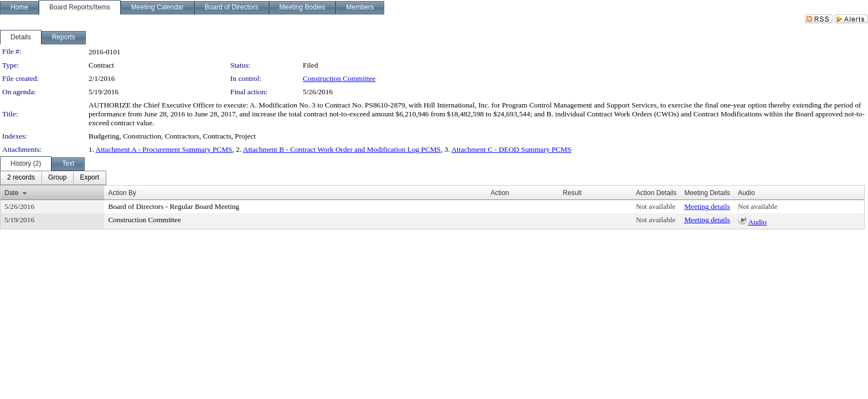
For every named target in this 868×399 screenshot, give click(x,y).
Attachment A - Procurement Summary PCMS (164, 149)
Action (500, 193)
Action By (122, 193)
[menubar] (53, 178)
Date (11, 193)
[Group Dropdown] (57, 178)
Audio (757, 222)
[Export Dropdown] (89, 178)
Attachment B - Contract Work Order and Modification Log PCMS (342, 149)
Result (572, 193)
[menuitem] (21, 178)
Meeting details (707, 206)
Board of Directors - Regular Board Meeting (174, 206)
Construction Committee (339, 78)
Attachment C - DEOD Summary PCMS (511, 149)
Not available (656, 206)
